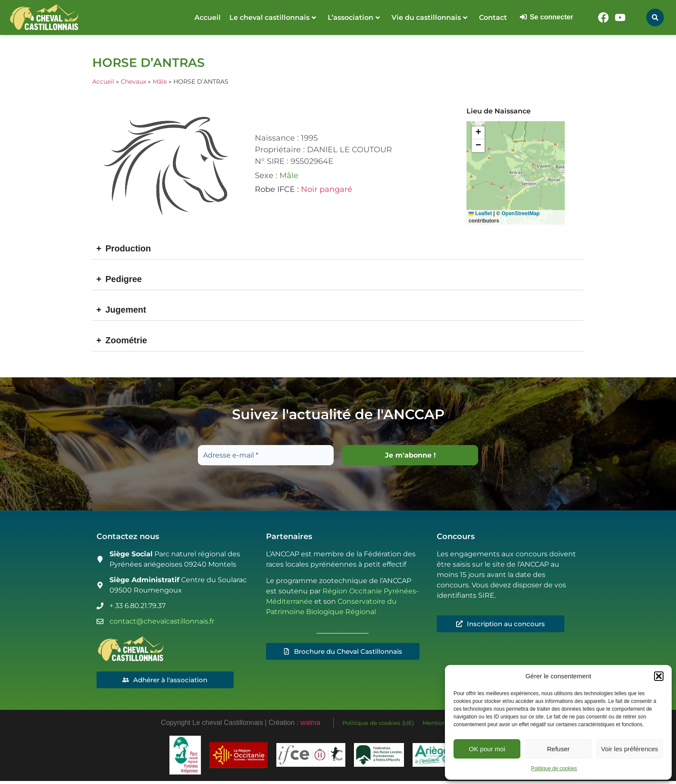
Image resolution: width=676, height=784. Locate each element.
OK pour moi (487, 749)
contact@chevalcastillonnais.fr (162, 622)
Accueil (208, 17)
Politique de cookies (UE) (378, 724)
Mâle (160, 82)
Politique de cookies (554, 768)
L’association (354, 17)
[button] (659, 676)
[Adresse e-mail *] (266, 455)
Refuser (559, 749)
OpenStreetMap (521, 213)
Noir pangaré (327, 189)
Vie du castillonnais (429, 17)
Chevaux (133, 82)
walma (310, 724)
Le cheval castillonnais (273, 17)
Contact (493, 17)
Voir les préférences (630, 749)
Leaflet (480, 213)
